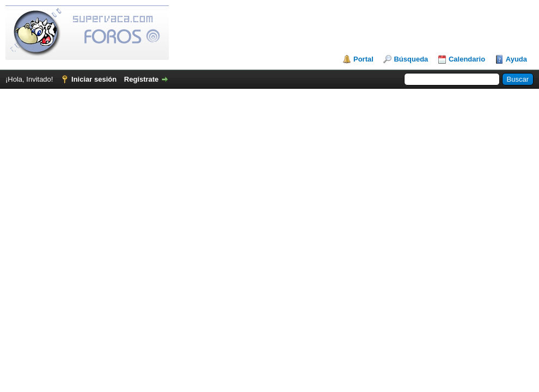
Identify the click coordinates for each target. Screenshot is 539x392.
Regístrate (142, 79)
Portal (363, 59)
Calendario (467, 59)
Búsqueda (411, 59)
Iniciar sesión (94, 79)
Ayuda (516, 59)
